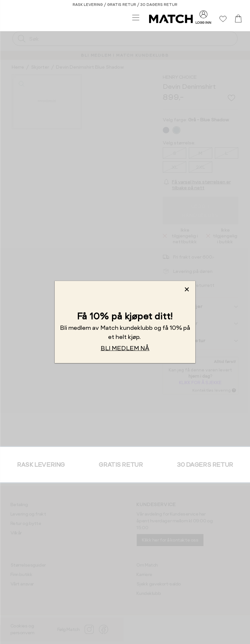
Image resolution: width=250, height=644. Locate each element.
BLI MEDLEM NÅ (125, 348)
